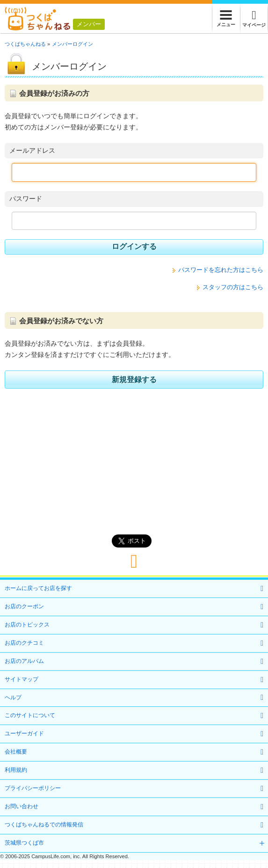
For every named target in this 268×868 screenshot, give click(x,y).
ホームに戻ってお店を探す (38, 588)
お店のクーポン (24, 606)
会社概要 (16, 752)
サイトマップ (22, 679)
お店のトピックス (27, 625)
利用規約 (16, 770)
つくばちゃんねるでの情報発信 (44, 825)
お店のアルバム (24, 661)
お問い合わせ (22, 806)
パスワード (26, 199)
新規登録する (134, 380)
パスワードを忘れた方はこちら (221, 270)
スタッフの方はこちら (233, 287)
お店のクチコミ (24, 643)
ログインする (134, 246)
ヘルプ (13, 697)
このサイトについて (30, 715)
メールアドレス (32, 150)
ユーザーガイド (24, 733)
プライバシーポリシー (33, 788)
